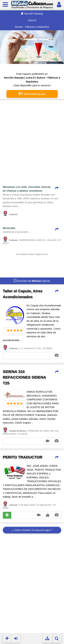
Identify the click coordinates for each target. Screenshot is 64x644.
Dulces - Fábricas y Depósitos (32, 27)
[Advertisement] (32, 135)
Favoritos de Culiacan (32, 281)
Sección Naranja (32, 13)
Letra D (32, 20)
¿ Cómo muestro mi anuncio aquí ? (32, 530)
